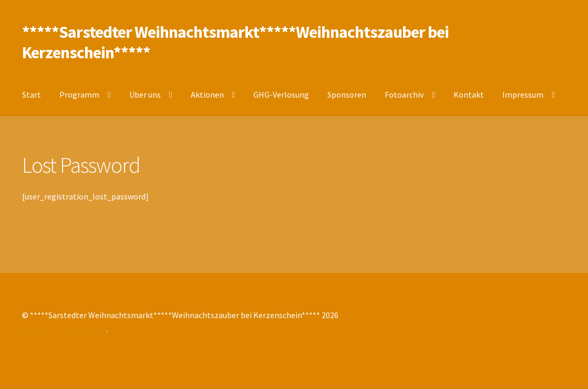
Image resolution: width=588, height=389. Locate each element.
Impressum (523, 94)
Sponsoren (347, 94)
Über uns (145, 94)
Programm (79, 94)
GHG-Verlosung (281, 94)
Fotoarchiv (404, 94)
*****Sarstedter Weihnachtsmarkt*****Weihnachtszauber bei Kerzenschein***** (235, 42)
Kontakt (469, 94)
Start (32, 94)
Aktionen (207, 94)
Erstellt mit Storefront (64, 329)
